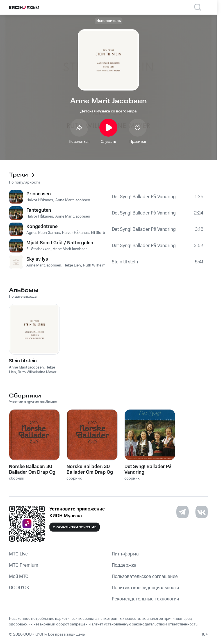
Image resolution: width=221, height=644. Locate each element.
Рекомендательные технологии (145, 599)
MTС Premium (24, 565)
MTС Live (18, 554)
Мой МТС (19, 577)
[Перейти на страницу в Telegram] (183, 512)
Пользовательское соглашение (145, 577)
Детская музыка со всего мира (109, 111)
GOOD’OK (19, 588)
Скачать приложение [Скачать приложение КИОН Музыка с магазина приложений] (75, 527)
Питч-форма (125, 554)
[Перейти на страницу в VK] (202, 512)
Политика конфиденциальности (145, 588)
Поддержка (124, 565)
